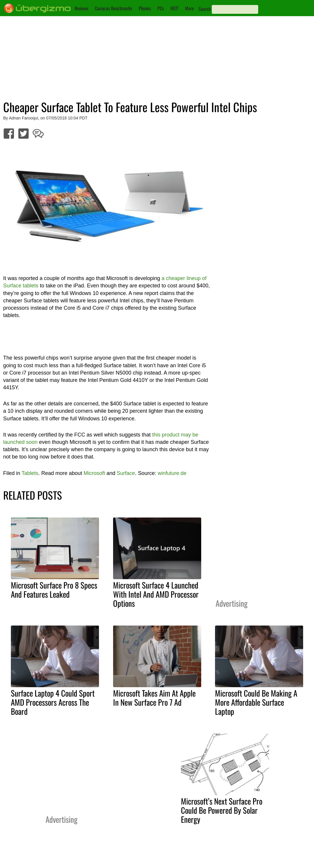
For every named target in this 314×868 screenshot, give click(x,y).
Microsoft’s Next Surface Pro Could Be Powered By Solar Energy (222, 810)
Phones (145, 8)
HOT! (174, 8)
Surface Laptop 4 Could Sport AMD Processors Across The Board (53, 702)
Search (205, 9)
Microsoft (94, 473)
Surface (126, 473)
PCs (161, 8)
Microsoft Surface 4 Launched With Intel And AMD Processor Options (156, 594)
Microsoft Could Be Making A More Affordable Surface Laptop (256, 702)
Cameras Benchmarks (114, 8)
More (189, 8)
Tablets (30, 473)
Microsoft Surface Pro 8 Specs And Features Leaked (54, 590)
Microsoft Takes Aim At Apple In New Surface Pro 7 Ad (154, 698)
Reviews (82, 8)
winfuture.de (172, 473)
